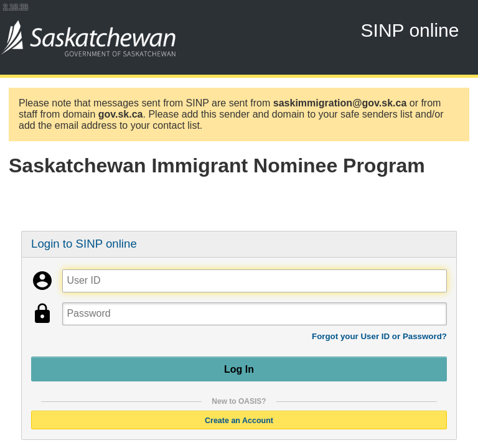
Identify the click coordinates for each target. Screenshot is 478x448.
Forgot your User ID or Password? (379, 336)
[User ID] (254, 281)
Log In (239, 369)
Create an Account (239, 420)
